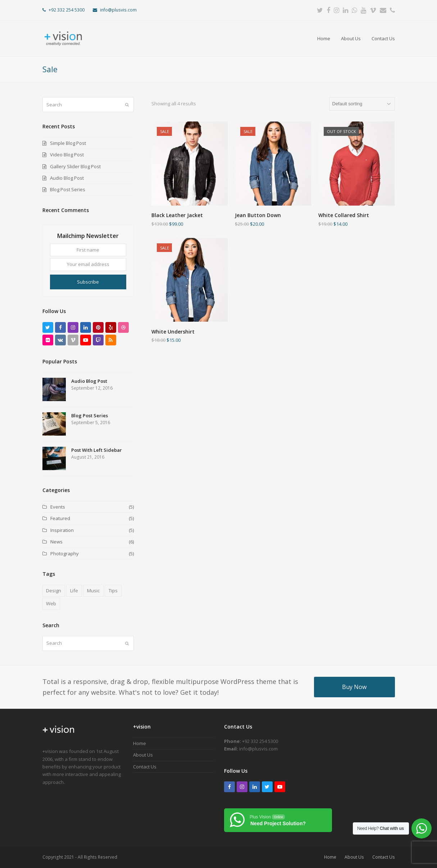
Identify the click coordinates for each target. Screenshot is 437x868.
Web (51, 603)
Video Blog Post (67, 155)
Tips (113, 591)
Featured (60, 518)
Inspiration (62, 530)
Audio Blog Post (67, 178)
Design (54, 591)
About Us (143, 755)
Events (58, 507)
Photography (65, 554)
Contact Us (145, 767)
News (56, 542)
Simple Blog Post (68, 143)
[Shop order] (362, 104)
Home (140, 743)
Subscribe (88, 282)
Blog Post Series (68, 189)
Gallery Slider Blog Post (75, 166)
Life (74, 591)
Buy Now (354, 687)
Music (93, 591)
